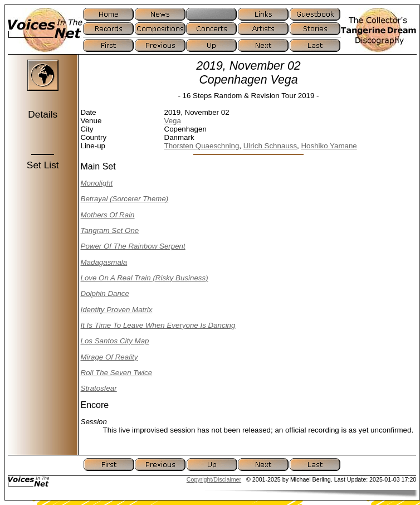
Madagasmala (104, 262)
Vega (173, 121)
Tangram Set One (110, 230)
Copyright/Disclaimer (214, 479)
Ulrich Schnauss (270, 146)
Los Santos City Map (115, 341)
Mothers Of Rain (108, 215)
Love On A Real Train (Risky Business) (145, 278)
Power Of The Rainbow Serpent (133, 246)
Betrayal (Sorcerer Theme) (125, 199)
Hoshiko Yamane (329, 146)
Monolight (97, 183)
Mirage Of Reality (109, 357)
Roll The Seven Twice (117, 373)
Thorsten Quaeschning (202, 146)
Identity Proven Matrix (117, 310)
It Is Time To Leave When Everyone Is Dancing (158, 325)
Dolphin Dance (105, 293)
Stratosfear (99, 388)
